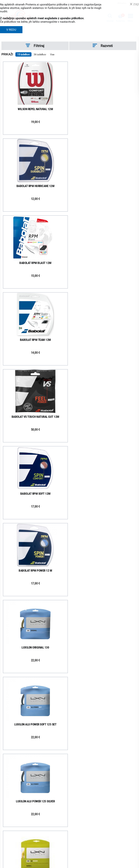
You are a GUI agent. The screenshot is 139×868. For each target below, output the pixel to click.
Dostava (74, 741)
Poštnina (75, 746)
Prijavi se (13, 745)
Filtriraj (35, 46)
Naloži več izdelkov (69, 688)
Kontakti (9, 811)
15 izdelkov (23, 54)
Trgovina (9, 807)
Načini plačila (77, 770)
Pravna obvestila (79, 779)
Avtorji (133, 866)
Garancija (75, 756)
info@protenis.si (88, 844)
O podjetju (10, 802)
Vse (52, 54)
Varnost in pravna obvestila (89, 861)
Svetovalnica (11, 840)
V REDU (11, 30)
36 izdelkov (40, 54)
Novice (8, 835)
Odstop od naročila (80, 765)
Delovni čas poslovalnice (18, 816)
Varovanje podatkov (81, 774)
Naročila (74, 751)
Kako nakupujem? (80, 737)
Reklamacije (76, 760)
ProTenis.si (76, 854)
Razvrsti (103, 46)
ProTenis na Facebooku (24, 756)
